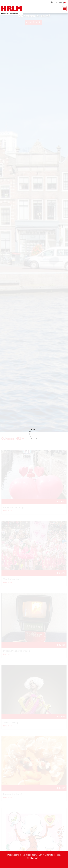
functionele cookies (51, 855)
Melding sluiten (34, 858)
